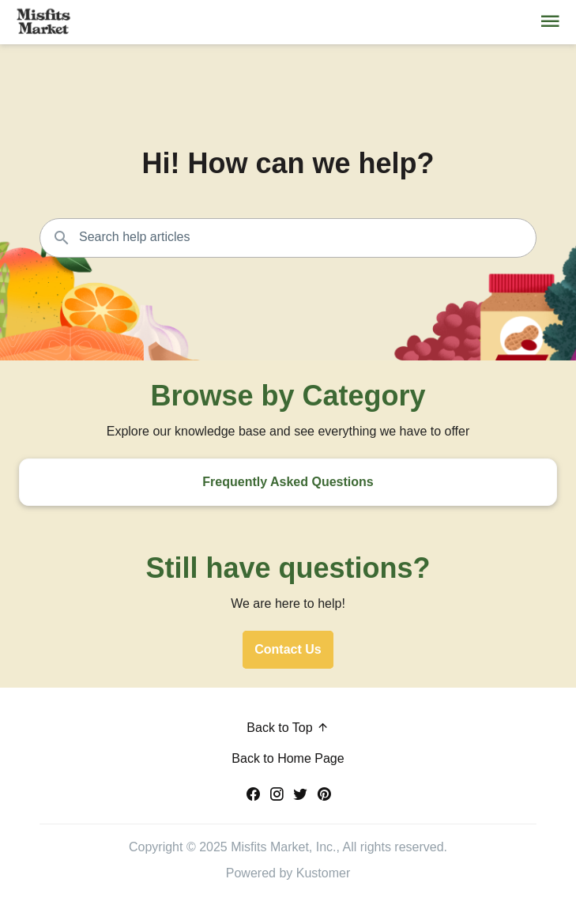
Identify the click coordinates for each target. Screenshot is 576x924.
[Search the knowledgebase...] (288, 238)
